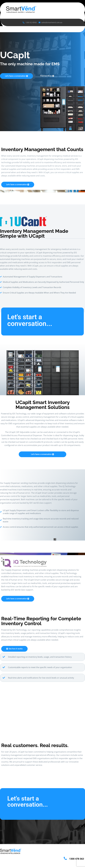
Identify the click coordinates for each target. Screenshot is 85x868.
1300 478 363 (76, 859)
